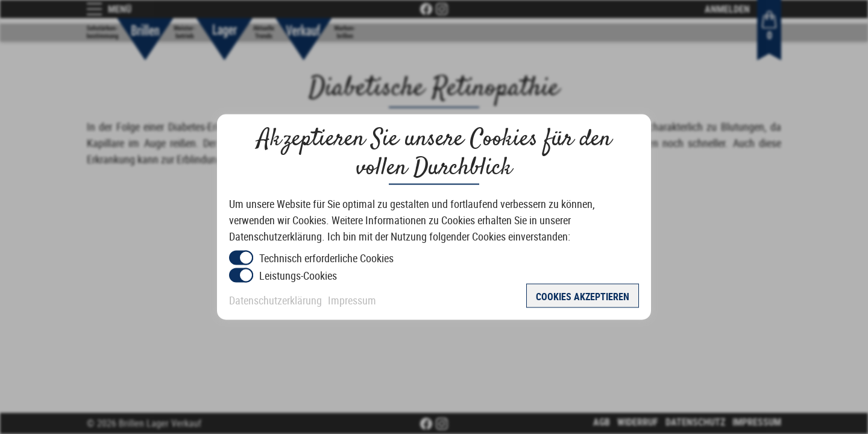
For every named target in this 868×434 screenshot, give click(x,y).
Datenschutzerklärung (275, 300)
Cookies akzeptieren (583, 297)
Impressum (352, 300)
